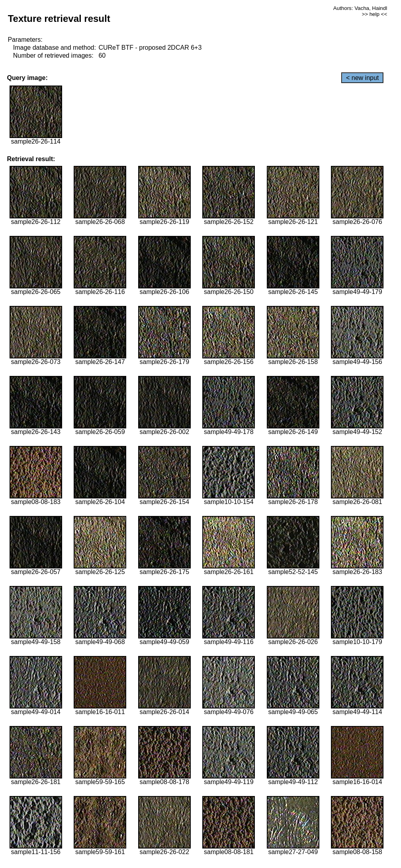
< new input (362, 78)
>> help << (374, 14)
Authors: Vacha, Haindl (360, 8)
